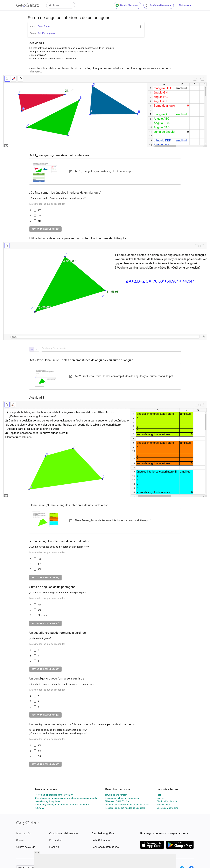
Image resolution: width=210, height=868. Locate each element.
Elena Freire (44, 26)
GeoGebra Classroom (158, 5)
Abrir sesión (185, 5)
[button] (45, 229)
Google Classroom (127, 5)
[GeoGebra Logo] (28, 5)
